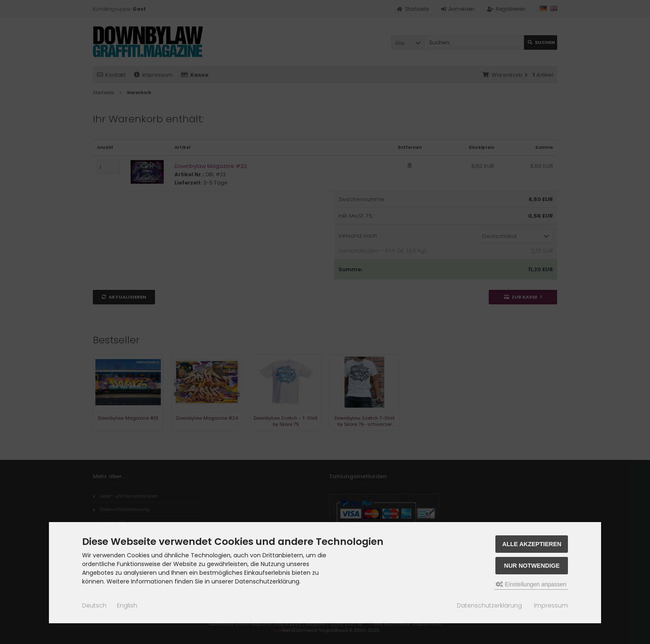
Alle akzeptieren (532, 544)
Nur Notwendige (532, 566)
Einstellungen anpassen (531, 584)
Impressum (551, 605)
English (127, 605)
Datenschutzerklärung (489, 605)
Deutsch (94, 605)
